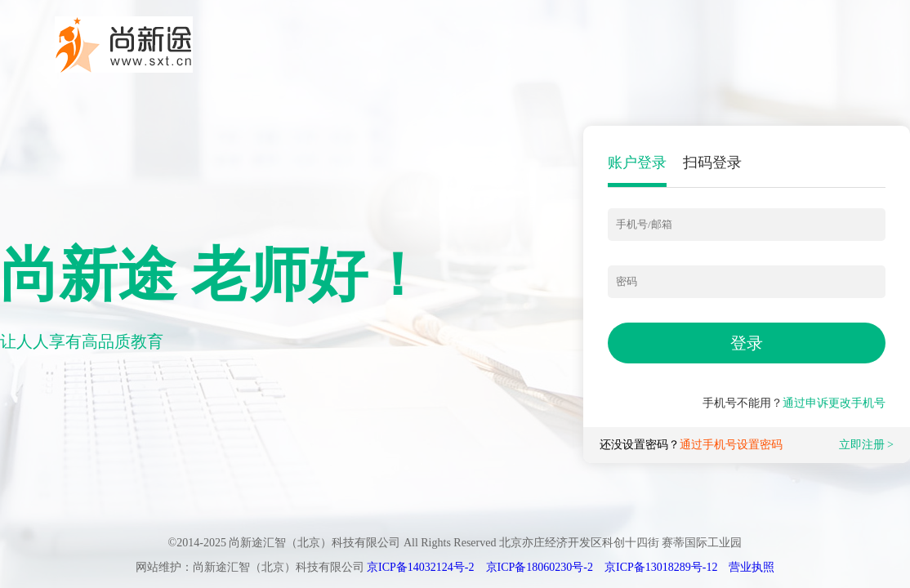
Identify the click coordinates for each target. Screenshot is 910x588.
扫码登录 (712, 163)
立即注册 (862, 445)
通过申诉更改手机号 (834, 403)
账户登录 (637, 163)
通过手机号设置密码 (731, 445)
